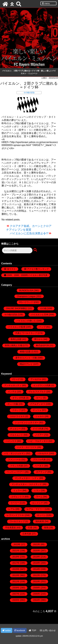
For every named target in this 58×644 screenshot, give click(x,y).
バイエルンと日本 (40, 315)
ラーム (39, 497)
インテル (12, 392)
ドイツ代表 (38, 429)
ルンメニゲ (38, 503)
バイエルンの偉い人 (26, 321)
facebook (20, 630)
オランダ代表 (19, 398)
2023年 (17, 544)
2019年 (16, 557)
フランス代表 (17, 466)
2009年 (16, 588)
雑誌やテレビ (26, 364)
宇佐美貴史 (11, 528)
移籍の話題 (25, 352)
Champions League (26, 296)
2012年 (37, 575)
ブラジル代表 (39, 460)
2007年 (16, 594)
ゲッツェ (37, 410)
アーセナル (36, 379)
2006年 (37, 594)
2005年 (16, 600)
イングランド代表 (42, 385)
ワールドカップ (17, 521)
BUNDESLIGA (26, 290)
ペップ (42, 327)
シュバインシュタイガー (27, 422)
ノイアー (39, 435)
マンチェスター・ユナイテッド (27, 484)
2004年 (37, 600)
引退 (30, 528)
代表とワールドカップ (26, 333)
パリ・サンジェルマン (15, 453)
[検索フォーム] (17, 250)
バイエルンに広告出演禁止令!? (29, 233)
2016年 (37, 563)
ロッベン (41, 515)
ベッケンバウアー (15, 472)
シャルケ (40, 416)
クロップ (17, 410)
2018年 (37, 557)
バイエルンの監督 (17, 327)
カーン (39, 398)
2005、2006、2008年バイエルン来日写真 (27, 275)
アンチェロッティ (13, 385)
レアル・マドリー (35, 509)
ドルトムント (17, 435)
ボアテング (41, 472)
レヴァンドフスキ (15, 515)
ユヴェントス (18, 497)
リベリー (15, 503)
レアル (12, 509)
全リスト (11, 269)
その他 (43, 308)
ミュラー (18, 490)
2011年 (16, 581)
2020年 (37, 551)
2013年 (16, 575)
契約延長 (40, 521)
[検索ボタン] (36, 250)
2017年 (16, 563)
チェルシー (15, 429)
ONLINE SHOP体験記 (17, 308)
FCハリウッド (26, 302)
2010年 (37, 581)
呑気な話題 (16, 339)
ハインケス (11, 441)
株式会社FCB (42, 345)
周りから (39, 339)
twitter (7, 630)
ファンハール (14, 460)
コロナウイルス (17, 416)
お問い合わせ (48, 630)
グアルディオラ (38, 404)
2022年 (37, 544)
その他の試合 (29, 93)
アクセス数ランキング (38, 269)
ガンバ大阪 (13, 404)
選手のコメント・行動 (26, 358)
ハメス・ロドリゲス (27, 447)
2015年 (16, 569)
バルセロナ (43, 453)
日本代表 (27, 534)
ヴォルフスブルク (37, 392)
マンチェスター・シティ (27, 478)
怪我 (46, 528)
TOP (32, 630)
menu (46, 3)
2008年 (37, 588)
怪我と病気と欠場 (13, 345)
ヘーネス (39, 466)
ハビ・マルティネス (38, 441)
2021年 (16, 551)
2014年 (37, 569)
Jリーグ (16, 379)
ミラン (37, 490)
